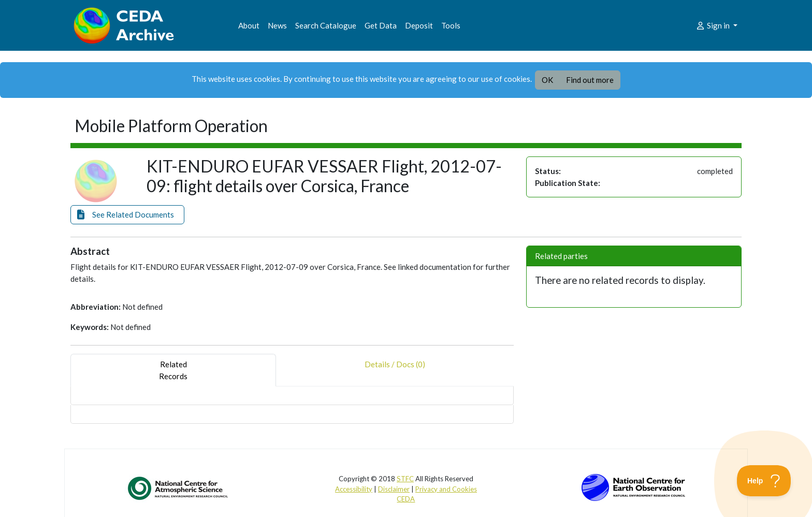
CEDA (406, 499)
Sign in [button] (713, 25)
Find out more (590, 80)
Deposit (419, 25)
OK (547, 80)
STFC (405, 479)
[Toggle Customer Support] (764, 481)
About (249, 25)
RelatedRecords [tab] (173, 370)
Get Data (381, 25)
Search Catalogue (326, 25)
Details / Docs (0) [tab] (395, 370)
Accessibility (354, 489)
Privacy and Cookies (446, 489)
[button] (127, 215)
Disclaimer (394, 489)
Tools (451, 25)
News (277, 25)
